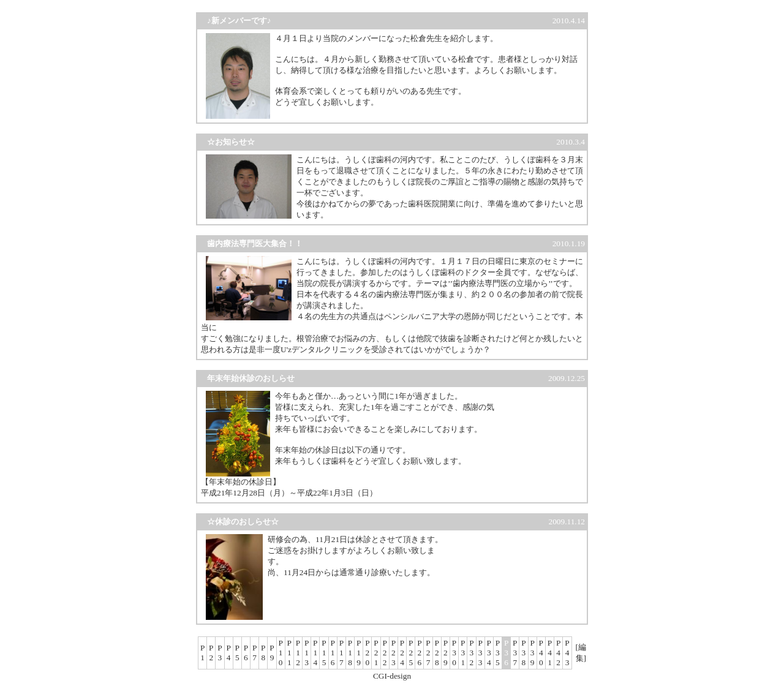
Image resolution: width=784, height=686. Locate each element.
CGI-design (392, 676)
